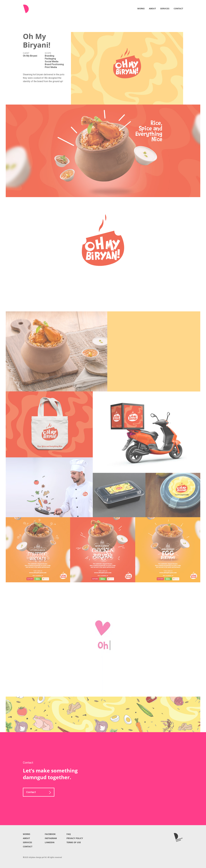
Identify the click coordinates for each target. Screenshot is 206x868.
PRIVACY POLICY (75, 838)
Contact (39, 793)
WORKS (141, 8)
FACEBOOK (50, 834)
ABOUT (152, 8)
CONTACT (178, 8)
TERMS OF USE (74, 842)
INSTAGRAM (51, 838)
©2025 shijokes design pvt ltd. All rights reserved (42, 857)
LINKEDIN (50, 842)
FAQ (69, 834)
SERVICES (165, 8)
